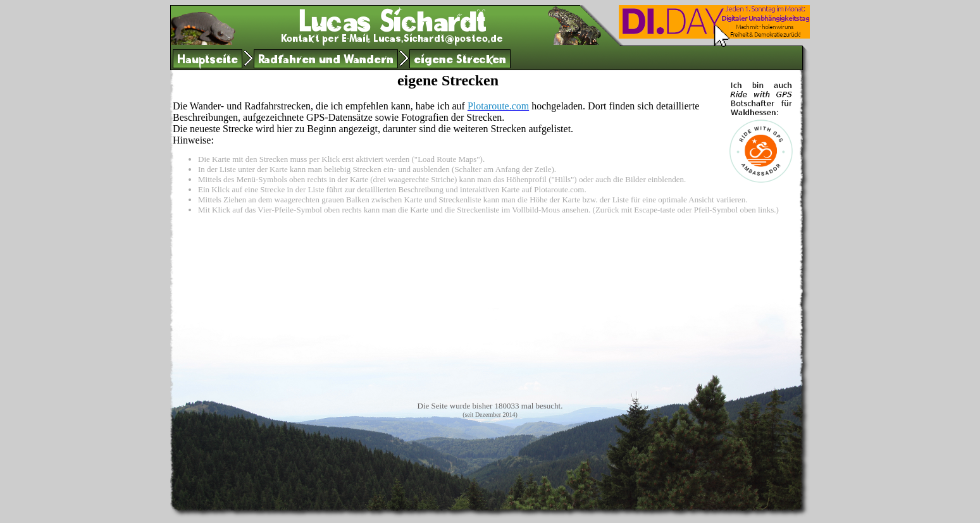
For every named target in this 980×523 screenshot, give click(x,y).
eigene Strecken (460, 61)
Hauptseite (208, 61)
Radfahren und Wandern (326, 61)
